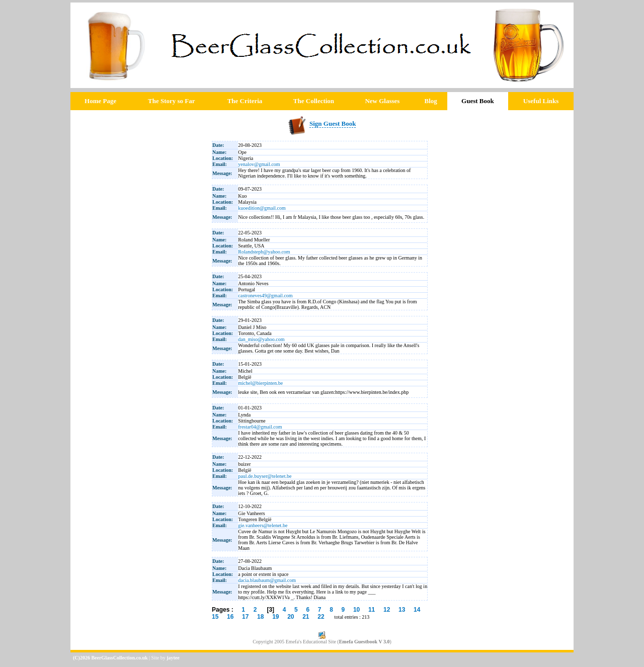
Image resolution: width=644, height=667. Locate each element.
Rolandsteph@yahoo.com (264, 252)
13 (402, 610)
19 (275, 617)
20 (291, 617)
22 (321, 617)
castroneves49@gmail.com (265, 296)
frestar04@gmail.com (260, 427)
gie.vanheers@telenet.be (263, 525)
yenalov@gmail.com (259, 164)
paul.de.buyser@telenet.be (265, 476)
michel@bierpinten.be (260, 383)
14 (417, 610)
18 (260, 617)
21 (306, 617)
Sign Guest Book (333, 123)
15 (215, 617)
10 (356, 610)
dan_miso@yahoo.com (261, 339)
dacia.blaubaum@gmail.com (267, 580)
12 (387, 610)
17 (245, 617)
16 (230, 617)
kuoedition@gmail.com (262, 208)
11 (372, 610)
